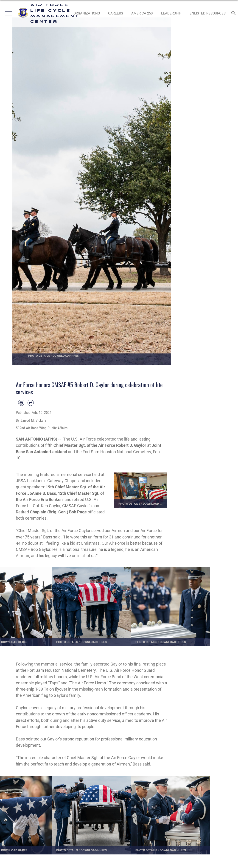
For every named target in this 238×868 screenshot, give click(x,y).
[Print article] (21, 403)
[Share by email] (31, 403)
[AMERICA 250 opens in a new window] (142, 13)
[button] (7, 13)
